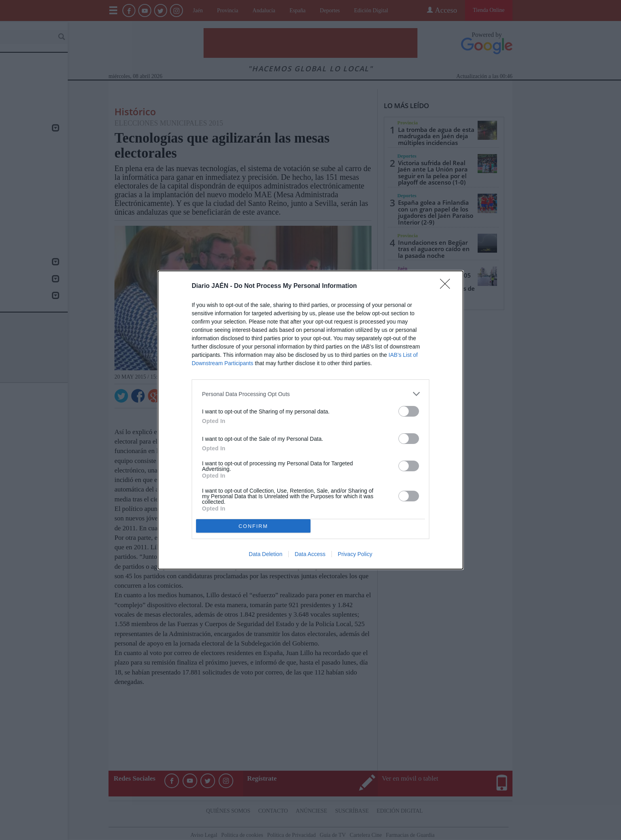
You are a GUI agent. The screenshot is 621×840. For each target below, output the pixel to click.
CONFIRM (253, 526)
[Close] (448, 286)
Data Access (310, 554)
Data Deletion (266, 554)
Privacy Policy (355, 554)
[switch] (409, 411)
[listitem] (310, 394)
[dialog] (310, 420)
